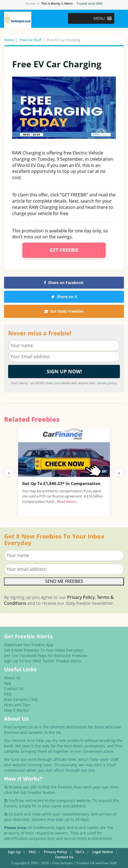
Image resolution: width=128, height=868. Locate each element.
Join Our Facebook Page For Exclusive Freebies (46, 656)
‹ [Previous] (9, 472)
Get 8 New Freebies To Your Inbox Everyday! (44, 650)
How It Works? (17, 710)
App (8, 683)
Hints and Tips (17, 705)
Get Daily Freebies (64, 311)
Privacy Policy (81, 597)
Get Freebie (64, 250)
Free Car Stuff (31, 40)
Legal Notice (103, 852)
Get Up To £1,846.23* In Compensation (61, 483)
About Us (12, 678)
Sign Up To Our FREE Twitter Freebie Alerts (43, 661)
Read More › (67, 501)
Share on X (64, 297)
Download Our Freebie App (29, 645)
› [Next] (119, 472)
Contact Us (14, 689)
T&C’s (80, 852)
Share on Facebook (64, 283)
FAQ (8, 694)
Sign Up (14, 852)
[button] (99, 18)
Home (9, 40)
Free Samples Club (21, 699)
